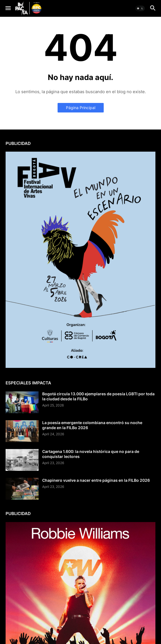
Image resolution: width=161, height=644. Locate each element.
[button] (8, 8)
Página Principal (81, 108)
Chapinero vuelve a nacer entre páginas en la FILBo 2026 (96, 480)
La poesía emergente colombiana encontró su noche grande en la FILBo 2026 (92, 425)
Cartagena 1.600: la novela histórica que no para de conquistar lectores (91, 454)
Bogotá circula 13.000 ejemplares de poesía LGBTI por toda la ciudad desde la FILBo (98, 396)
